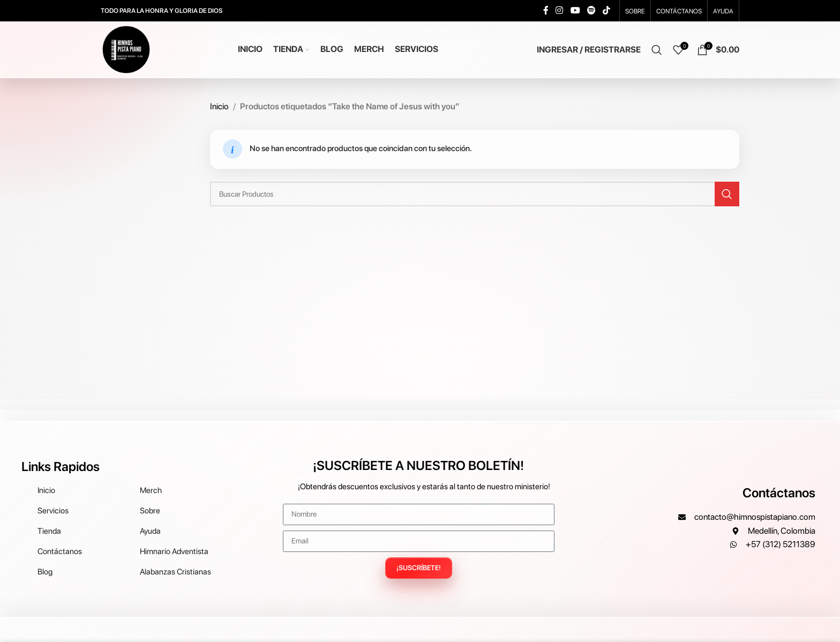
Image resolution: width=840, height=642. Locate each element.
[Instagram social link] (560, 10)
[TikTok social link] (607, 10)
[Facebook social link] (546, 10)
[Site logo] (126, 49)
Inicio (219, 106)
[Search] (657, 50)
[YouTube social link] (575, 10)
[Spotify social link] (591, 10)
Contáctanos (779, 493)
